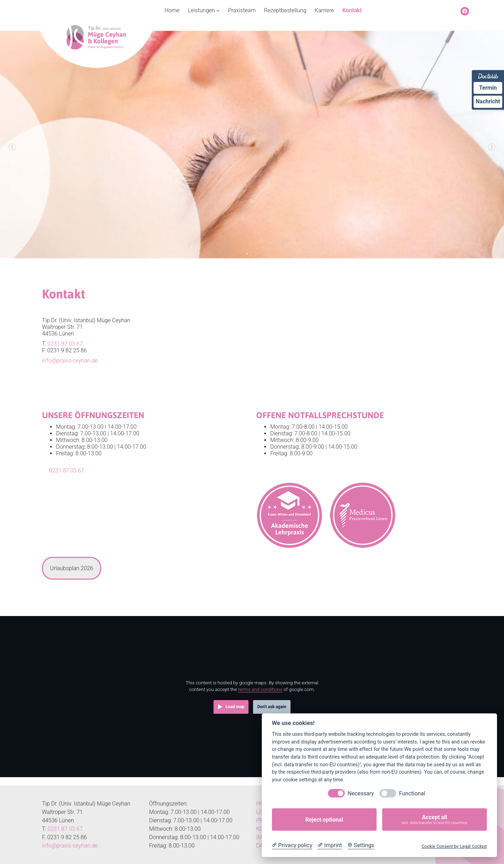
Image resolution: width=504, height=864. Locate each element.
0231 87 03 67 (65, 344)
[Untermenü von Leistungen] (218, 11)
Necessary (361, 793)
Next (492, 147)
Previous (12, 147)
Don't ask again (272, 707)
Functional (412, 793)
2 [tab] (257, 254)
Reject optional (324, 820)
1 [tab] (247, 254)
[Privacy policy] (292, 845)
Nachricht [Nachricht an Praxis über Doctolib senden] (488, 101)
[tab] (72, 568)
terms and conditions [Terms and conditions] (260, 689)
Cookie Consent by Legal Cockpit (454, 846)
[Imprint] (330, 845)
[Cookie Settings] (361, 845)
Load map (235, 707)
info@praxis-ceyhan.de (70, 361)
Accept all (435, 820)
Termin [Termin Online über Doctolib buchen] (488, 88)
